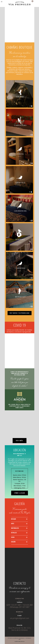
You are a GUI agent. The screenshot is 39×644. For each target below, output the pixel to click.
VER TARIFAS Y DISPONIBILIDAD (19, 313)
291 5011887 (24, 607)
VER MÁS (19, 441)
